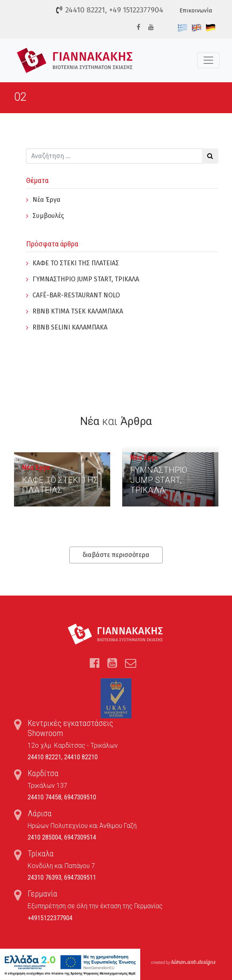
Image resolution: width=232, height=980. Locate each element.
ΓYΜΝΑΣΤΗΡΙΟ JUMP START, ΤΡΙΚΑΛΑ (86, 279)
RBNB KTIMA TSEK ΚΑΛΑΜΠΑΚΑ (78, 311)
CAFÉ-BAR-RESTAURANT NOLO (76, 295)
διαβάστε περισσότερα (116, 555)
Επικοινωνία (196, 11)
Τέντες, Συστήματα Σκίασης (75, 60)
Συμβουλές (48, 216)
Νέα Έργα (46, 200)
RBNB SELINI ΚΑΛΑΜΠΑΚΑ (70, 327)
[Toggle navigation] (208, 60)
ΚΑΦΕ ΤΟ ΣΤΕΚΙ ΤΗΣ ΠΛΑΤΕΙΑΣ (76, 263)
